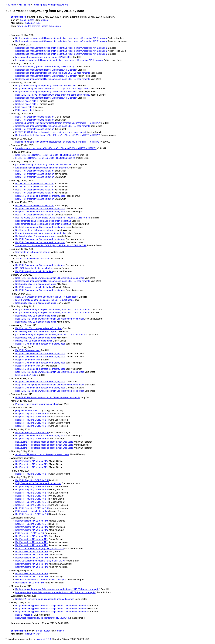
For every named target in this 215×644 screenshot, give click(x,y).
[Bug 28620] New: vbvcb (27, 411)
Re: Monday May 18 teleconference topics (36, 236)
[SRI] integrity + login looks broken (32, 511)
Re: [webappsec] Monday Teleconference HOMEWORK (42, 618)
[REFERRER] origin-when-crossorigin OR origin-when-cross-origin (48, 397)
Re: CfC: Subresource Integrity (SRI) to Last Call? (40, 548)
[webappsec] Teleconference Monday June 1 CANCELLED (44, 57)
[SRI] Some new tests (26, 375)
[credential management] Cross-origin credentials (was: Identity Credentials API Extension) (59, 60)
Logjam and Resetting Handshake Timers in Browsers (42, 168)
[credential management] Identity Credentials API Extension (44, 165)
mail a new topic (33, 23)
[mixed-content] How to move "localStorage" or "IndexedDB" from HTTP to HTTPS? (56, 148)
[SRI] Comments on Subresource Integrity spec (38, 483)
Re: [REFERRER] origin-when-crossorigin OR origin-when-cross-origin (50, 278)
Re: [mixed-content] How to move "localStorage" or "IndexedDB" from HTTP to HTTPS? (58, 123)
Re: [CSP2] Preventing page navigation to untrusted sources (45, 599)
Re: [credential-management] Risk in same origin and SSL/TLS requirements (53, 73)
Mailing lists (25, 5)
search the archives (51, 26)
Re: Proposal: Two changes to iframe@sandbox (39, 328)
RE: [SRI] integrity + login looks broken (34, 268)
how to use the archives (29, 26)
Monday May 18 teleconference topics (34, 341)
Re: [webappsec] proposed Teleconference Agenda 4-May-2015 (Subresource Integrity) (58, 589)
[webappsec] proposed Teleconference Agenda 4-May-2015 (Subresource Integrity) (56, 592)
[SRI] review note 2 (25, 107)
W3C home (11, 5)
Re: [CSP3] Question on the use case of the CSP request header (47, 297)
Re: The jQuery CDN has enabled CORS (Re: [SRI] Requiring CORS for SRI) (53, 218)
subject (45, 20)
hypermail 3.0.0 (43, 639)
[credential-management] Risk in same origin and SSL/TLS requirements (51, 335)
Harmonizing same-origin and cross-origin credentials (41, 233)
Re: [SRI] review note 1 (27, 104)
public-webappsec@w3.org (54, 5)
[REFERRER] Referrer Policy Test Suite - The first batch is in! (45, 158)
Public (36, 5)
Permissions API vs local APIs (30, 583)
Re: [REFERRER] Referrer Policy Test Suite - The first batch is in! (47, 155)
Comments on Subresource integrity (33, 252)
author (31, 20)
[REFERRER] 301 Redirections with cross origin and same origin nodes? (51, 132)
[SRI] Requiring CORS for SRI (30, 533)
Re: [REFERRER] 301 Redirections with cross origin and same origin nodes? (53, 89)
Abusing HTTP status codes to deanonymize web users (42, 454)
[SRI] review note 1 (25, 110)
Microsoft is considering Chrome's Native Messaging (41, 580)
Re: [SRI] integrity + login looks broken (34, 271)
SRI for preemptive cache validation (33, 259)
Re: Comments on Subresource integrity (35, 230)
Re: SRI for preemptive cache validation (35, 117)
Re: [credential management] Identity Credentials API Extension (46, 70)
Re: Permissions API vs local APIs (32, 461)
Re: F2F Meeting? (24, 615)
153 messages (18, 17)
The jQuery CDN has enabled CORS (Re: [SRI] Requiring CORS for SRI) (51, 245)
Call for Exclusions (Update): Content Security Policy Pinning (45, 67)
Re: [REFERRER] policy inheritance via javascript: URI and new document (51, 606)
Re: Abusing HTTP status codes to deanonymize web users (44, 442)
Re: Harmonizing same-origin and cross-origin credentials (43, 221)
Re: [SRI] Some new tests (28, 350)
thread (23, 20)
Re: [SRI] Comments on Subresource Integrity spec (40, 196)
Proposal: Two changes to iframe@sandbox (37, 404)
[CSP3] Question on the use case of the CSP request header (45, 300)
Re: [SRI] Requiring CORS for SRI (32, 414)
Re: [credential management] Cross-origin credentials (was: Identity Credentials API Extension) (61, 38)
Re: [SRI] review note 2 (27, 101)
